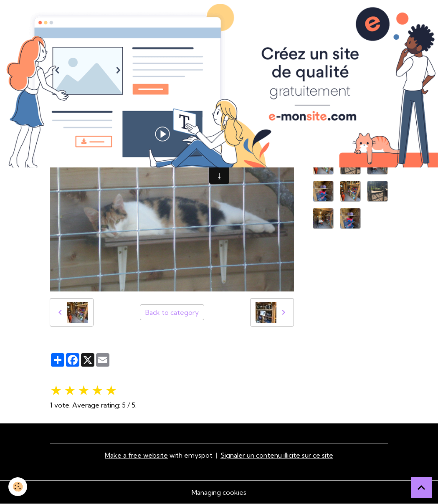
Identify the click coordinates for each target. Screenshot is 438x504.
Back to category (172, 312)
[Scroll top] (421, 487)
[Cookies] (18, 487)
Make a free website (136, 455)
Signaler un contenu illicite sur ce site (277, 455)
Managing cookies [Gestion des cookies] (219, 492)
